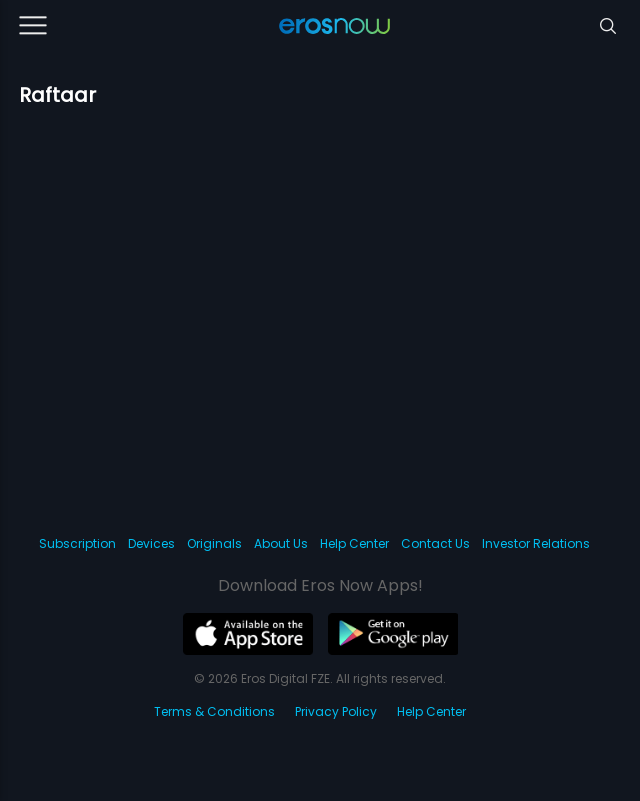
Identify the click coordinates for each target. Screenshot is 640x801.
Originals (214, 543)
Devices (151, 543)
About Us (281, 543)
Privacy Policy (336, 711)
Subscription (77, 543)
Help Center (354, 543)
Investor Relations (536, 543)
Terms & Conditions (214, 711)
